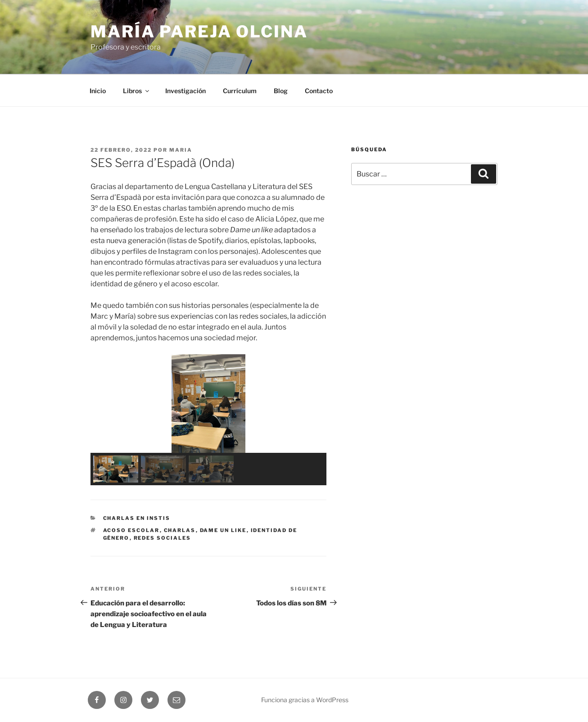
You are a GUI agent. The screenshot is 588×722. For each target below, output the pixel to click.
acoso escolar (131, 530)
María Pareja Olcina (199, 32)
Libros (137, 91)
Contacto (319, 91)
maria (181, 150)
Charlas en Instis (137, 518)
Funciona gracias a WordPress (305, 700)
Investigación (185, 91)
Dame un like (223, 530)
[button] (104, 403)
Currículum (240, 91)
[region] (208, 420)
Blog (281, 91)
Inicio (98, 91)
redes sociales (163, 538)
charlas (180, 530)
